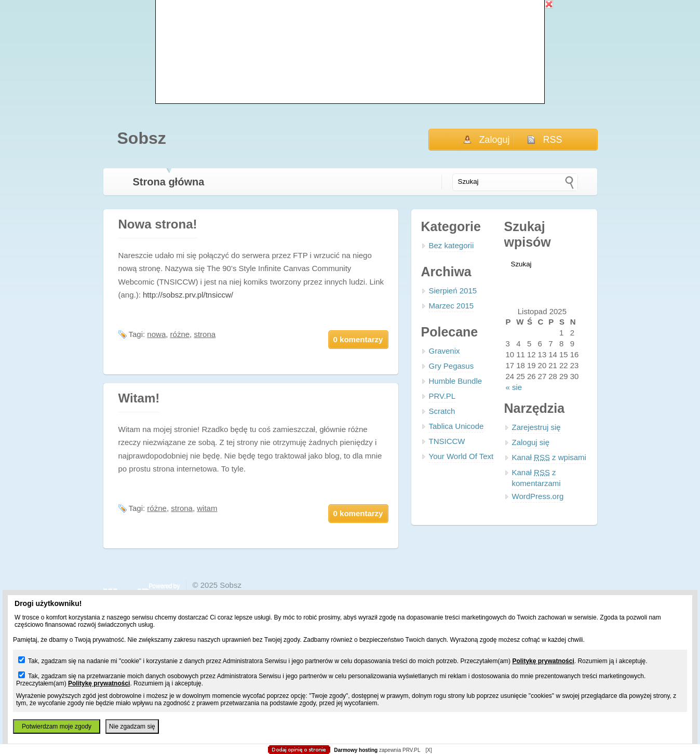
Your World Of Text (461, 456)
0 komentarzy (358, 339)
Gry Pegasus (452, 366)
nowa (156, 334)
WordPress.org (538, 496)
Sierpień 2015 (453, 291)
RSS (553, 140)
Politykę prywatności (543, 661)
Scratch (442, 411)
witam (207, 508)
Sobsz (142, 138)
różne (180, 334)
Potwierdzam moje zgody (57, 726)
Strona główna (169, 182)
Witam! (139, 398)
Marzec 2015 (452, 306)
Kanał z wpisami (549, 457)
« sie (514, 387)
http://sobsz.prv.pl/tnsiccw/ (188, 295)
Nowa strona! (158, 224)
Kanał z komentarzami (536, 478)
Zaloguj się (531, 442)
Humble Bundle (456, 381)
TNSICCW (447, 441)
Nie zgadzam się (132, 726)
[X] (428, 750)
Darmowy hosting (356, 750)
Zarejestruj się (536, 427)
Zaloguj (494, 140)
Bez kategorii (452, 245)
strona (205, 334)
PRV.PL (442, 396)
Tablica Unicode (456, 426)
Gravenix (445, 351)
